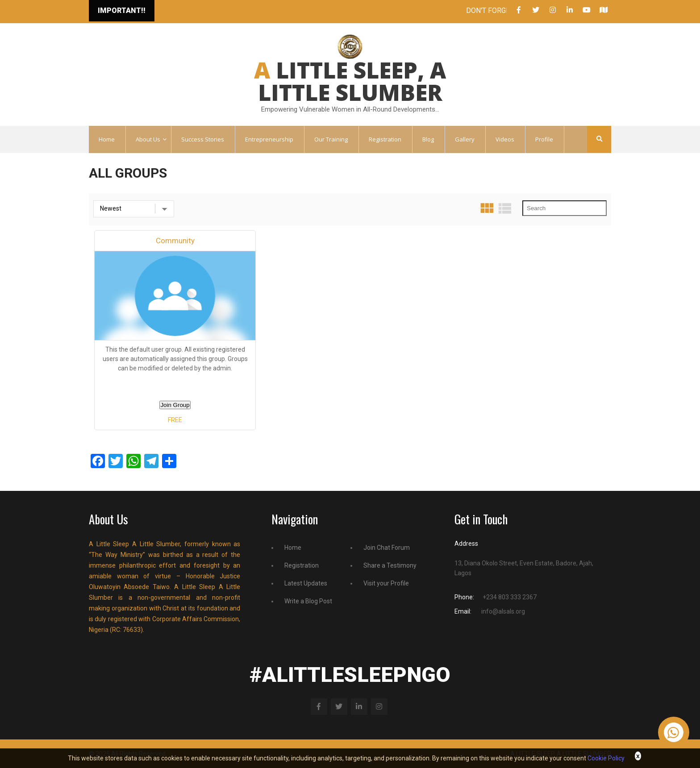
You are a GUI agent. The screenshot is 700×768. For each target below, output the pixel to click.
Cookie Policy (606, 758)
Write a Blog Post (308, 601)
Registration (302, 565)
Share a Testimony (390, 565)
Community (175, 241)
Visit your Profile (386, 583)
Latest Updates (306, 583)
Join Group (175, 405)
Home (293, 548)
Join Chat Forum (387, 548)
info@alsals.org (503, 611)
